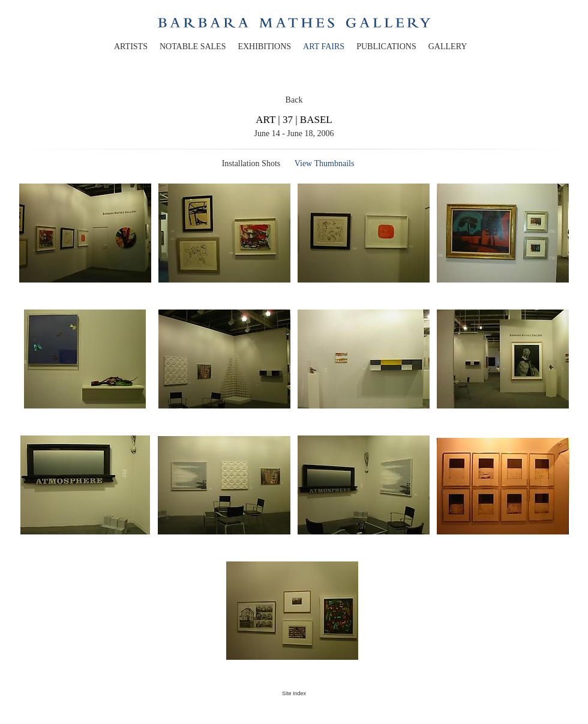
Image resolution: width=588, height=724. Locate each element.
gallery (448, 46)
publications (386, 46)
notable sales (193, 46)
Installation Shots (251, 163)
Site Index (294, 693)
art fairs (324, 46)
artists (131, 46)
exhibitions (264, 46)
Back (294, 100)
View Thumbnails (325, 163)
